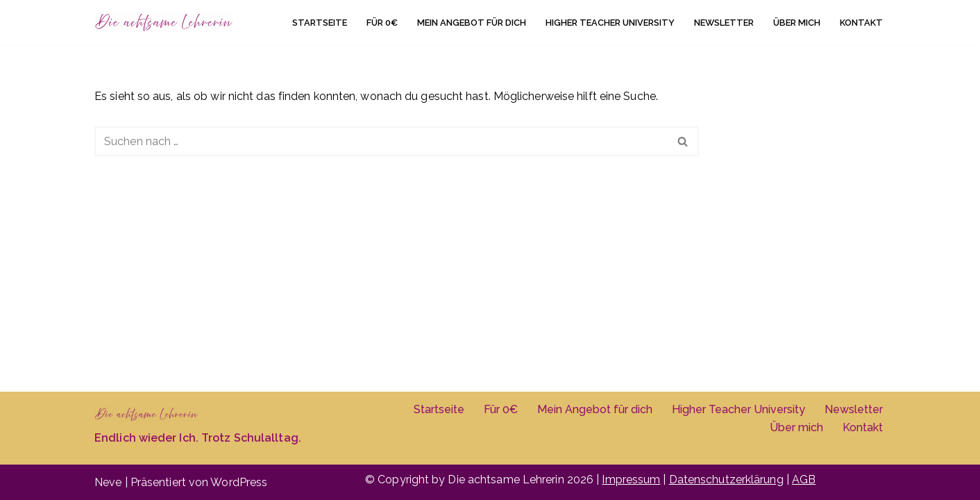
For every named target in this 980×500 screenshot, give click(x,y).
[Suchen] (381, 141)
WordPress (239, 482)
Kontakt (861, 23)
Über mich (797, 23)
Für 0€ (382, 23)
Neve (108, 482)
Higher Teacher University (610, 23)
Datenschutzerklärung (726, 480)
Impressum (631, 480)
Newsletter (724, 23)
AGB (804, 480)
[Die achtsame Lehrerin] (164, 23)
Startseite (320, 23)
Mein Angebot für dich (472, 23)
